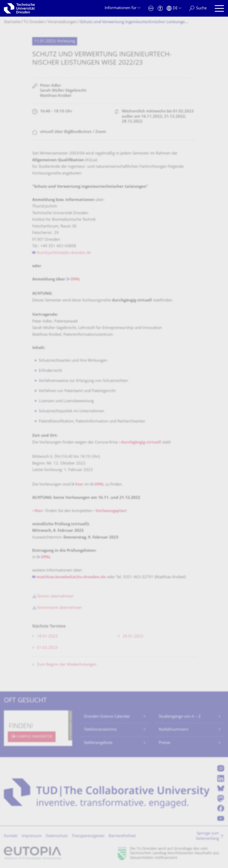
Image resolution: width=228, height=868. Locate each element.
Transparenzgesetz (88, 836)
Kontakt (11, 836)
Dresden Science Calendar (107, 717)
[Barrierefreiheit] (160, 8)
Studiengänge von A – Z (180, 717)
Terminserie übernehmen (59, 608)
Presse (165, 743)
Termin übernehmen (55, 597)
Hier (38, 511)
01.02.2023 (47, 648)
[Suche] (198, 8)
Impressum (32, 836)
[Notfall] (151, 8)
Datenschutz (57, 836)
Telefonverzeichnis (100, 730)
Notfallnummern (174, 730)
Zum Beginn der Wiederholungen (67, 665)
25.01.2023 (133, 637)
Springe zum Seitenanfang (207, 836)
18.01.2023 (47, 637)
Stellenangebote (98, 743)
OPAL (75, 280)
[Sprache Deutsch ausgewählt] (174, 8)
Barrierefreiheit (122, 836)
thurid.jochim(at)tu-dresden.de (64, 253)
